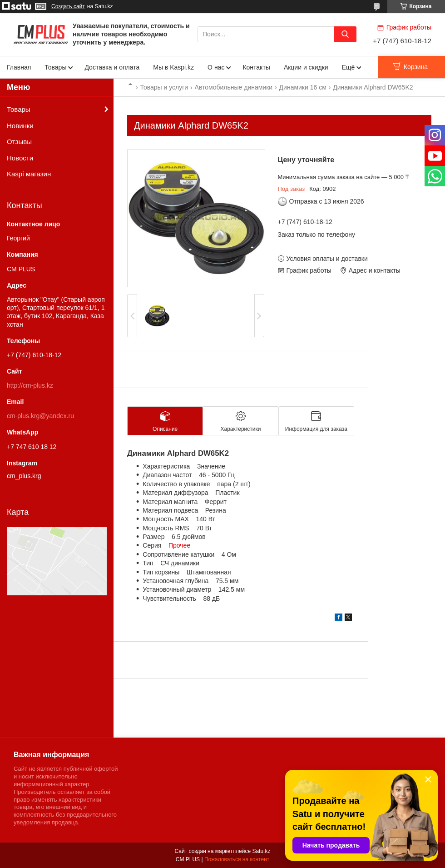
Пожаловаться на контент (237, 859)
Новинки (20, 126)
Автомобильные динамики (234, 87)
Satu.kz (261, 851)
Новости (20, 158)
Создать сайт (68, 6)
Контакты (256, 67)
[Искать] (345, 34)
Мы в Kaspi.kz (173, 67)
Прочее (179, 545)
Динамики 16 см (303, 87)
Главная (19, 67)
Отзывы (19, 142)
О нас (216, 67)
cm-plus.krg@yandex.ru (40, 416)
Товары (55, 67)
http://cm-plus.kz (30, 385)
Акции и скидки (306, 67)
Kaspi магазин (29, 174)
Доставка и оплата (112, 67)
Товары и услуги (164, 87)
